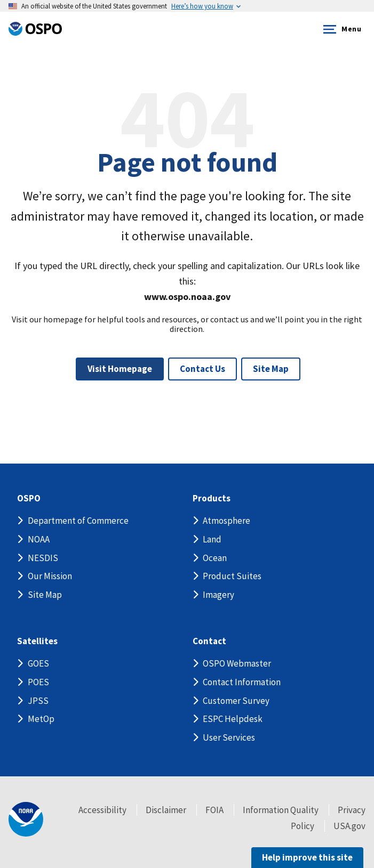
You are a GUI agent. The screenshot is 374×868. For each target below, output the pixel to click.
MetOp (41, 719)
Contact (209, 641)
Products (212, 498)
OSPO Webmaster (237, 663)
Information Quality (281, 810)
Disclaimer (166, 810)
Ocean (215, 558)
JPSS (38, 701)
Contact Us (202, 369)
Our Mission (50, 576)
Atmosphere (226, 521)
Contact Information (242, 682)
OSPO (29, 498)
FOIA (214, 810)
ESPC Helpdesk (233, 719)
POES (38, 682)
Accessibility (102, 810)
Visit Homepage (120, 369)
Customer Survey (236, 701)
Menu (340, 29)
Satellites (37, 641)
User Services (229, 737)
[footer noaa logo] (26, 819)
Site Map (271, 369)
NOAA (39, 539)
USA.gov (349, 826)
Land (212, 539)
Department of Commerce (78, 521)
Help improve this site (307, 857)
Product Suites (232, 576)
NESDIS (43, 558)
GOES (38, 663)
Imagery (218, 595)
